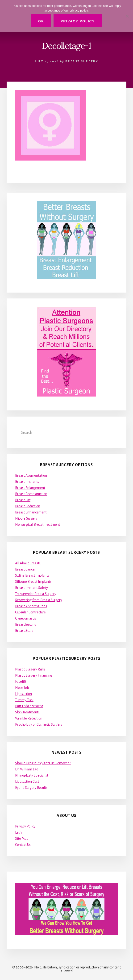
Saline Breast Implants (32, 575)
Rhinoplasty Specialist (32, 775)
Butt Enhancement (29, 706)
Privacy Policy (25, 826)
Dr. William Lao (27, 769)
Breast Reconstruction (31, 494)
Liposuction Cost (27, 782)
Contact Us (23, 845)
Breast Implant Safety (31, 588)
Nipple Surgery (26, 518)
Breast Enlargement (30, 488)
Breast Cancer (25, 569)
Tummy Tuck (24, 700)
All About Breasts (28, 563)
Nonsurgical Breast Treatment (37, 525)
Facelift (21, 682)
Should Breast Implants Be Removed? (43, 763)
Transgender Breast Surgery (36, 594)
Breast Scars (24, 631)
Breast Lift (23, 500)
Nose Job (22, 688)
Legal (19, 832)
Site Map (22, 839)
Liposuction (23, 694)
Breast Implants (27, 482)
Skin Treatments (27, 712)
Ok (41, 21)
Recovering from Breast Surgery (39, 600)
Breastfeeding (26, 624)
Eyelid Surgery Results (31, 788)
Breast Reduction (28, 506)
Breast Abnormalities (31, 606)
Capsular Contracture (30, 612)
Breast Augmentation (31, 476)
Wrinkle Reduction (29, 718)
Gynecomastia (26, 618)
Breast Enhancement (31, 512)
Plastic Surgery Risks (30, 669)
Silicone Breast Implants (33, 582)
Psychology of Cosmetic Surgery (39, 724)
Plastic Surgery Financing (34, 675)
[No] (127, 16)
